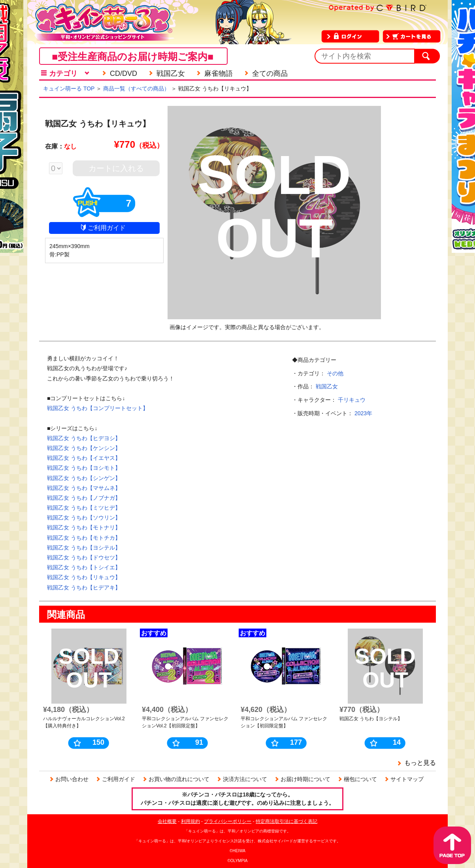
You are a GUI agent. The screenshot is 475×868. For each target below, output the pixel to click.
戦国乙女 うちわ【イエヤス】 (84, 458)
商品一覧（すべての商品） (136, 88)
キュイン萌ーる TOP (69, 88)
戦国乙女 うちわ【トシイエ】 (84, 567)
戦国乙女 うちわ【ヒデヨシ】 (84, 438)
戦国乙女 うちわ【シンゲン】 (84, 478)
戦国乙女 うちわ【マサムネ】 (84, 488)
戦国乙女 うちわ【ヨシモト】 (84, 468)
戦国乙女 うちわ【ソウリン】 (84, 518)
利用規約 (190, 821)
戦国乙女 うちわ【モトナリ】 (84, 527)
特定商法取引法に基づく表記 (287, 821)
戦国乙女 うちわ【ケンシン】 (84, 448)
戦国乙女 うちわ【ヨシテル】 (84, 548)
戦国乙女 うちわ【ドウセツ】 (84, 557)
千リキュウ (352, 400)
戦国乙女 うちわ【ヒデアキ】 (84, 587)
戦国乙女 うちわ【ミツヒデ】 (84, 508)
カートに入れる (116, 168)
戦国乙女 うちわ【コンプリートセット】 (98, 408)
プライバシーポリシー (228, 821)
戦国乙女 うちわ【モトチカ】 (84, 538)
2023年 (363, 413)
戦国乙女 (327, 386)
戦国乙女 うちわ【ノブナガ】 (84, 498)
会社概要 (167, 821)
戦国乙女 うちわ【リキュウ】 (84, 577)
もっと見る (420, 763)
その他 (335, 373)
